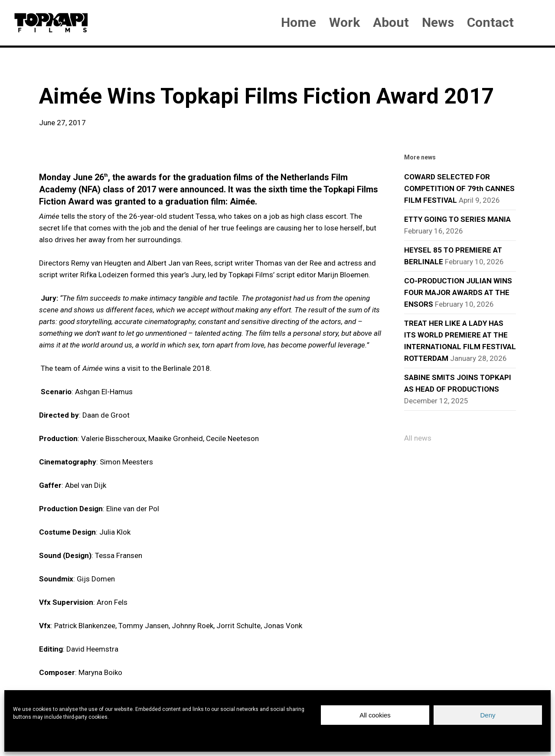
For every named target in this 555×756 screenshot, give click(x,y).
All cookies (375, 715)
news (53, 69)
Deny (488, 715)
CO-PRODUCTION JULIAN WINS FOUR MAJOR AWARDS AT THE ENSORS (458, 292)
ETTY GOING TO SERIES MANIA (457, 219)
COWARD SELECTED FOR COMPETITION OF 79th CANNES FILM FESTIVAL (459, 188)
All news (418, 438)
